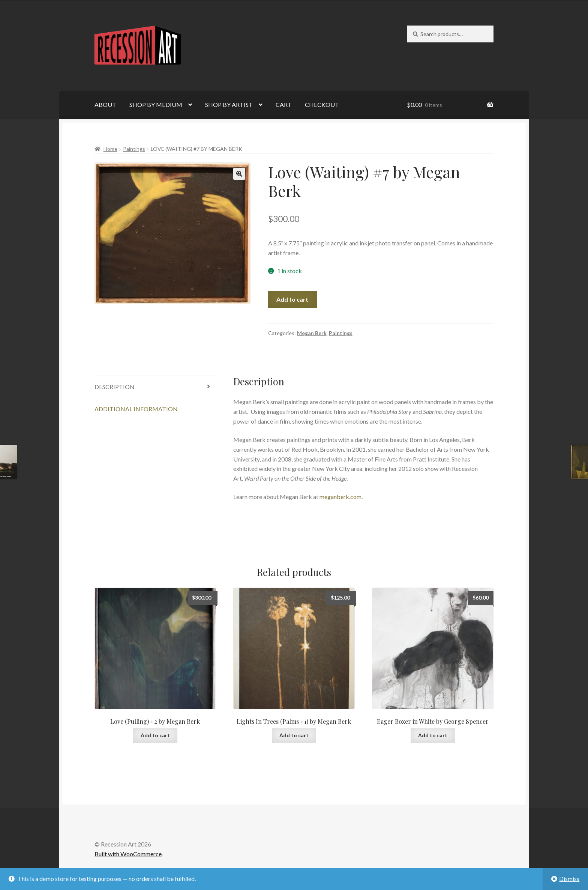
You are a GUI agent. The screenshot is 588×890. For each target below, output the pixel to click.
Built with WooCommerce (128, 854)
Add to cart (292, 299)
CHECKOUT (322, 104)
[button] (239, 174)
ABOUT (105, 104)
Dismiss (569, 879)
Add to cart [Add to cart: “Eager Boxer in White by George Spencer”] (433, 735)
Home (110, 149)
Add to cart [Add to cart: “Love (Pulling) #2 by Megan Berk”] (155, 735)
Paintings (134, 149)
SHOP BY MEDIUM (156, 104)
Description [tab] (115, 387)
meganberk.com (340, 497)
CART (284, 104)
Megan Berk (312, 333)
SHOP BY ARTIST (229, 104)
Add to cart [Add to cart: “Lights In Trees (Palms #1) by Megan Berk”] (294, 735)
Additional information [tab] (136, 409)
